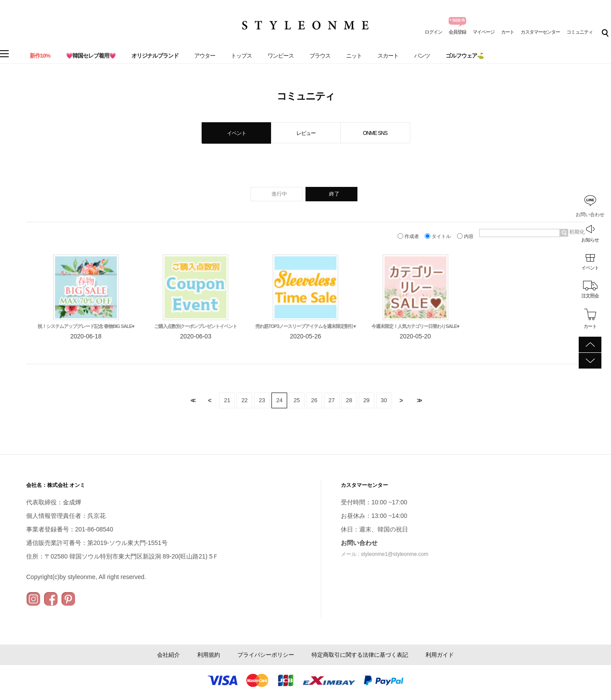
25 (297, 400)
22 (244, 400)
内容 (466, 236)
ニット (354, 56)
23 (262, 400)
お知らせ (590, 240)
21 (227, 400)
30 (384, 400)
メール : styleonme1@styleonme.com (384, 554)
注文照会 (590, 296)
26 (314, 400)
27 (332, 400)
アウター (205, 56)
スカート (388, 56)
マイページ (484, 32)
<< (192, 400)
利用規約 (209, 655)
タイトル (438, 236)
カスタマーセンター (540, 32)
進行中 (279, 194)
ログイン (433, 32)
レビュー (306, 133)
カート (508, 32)
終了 (334, 194)
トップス (241, 56)
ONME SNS (375, 133)
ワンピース (281, 56)
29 (366, 400)
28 (349, 400)
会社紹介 (168, 655)
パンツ (422, 56)
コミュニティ (580, 32)
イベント (590, 268)
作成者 (409, 236)
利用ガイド (440, 655)
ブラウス (320, 56)
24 (279, 400)
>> (419, 400)
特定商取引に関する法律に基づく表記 (360, 655)
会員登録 (457, 32)
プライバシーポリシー (266, 655)
